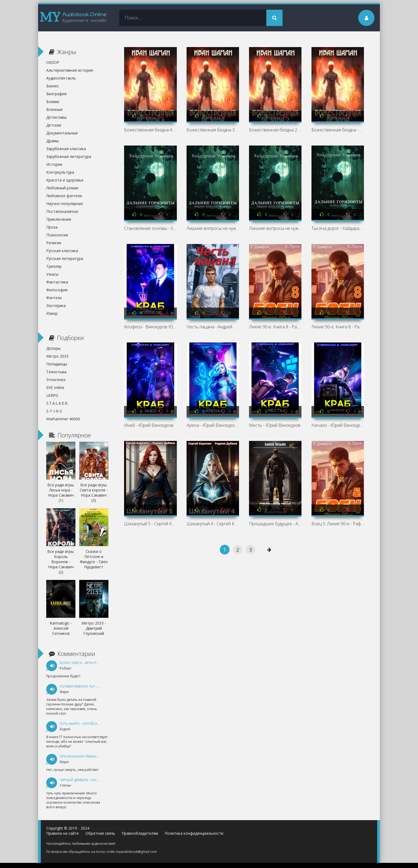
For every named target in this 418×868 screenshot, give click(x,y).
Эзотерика (56, 306)
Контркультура (60, 172)
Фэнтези (54, 298)
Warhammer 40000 (63, 419)
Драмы (52, 141)
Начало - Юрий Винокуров (338, 425)
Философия (57, 290)
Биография (56, 94)
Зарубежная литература (69, 156)
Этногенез (56, 380)
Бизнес (53, 86)
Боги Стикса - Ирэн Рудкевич (85, 663)
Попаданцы (57, 364)
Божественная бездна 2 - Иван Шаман (275, 130)
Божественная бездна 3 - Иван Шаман (213, 130)
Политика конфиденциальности (194, 833)
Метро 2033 (57, 356)
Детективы (56, 117)
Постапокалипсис (62, 211)
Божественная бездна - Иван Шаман (338, 130)
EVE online (55, 387)
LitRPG (52, 395)
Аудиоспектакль (61, 78)
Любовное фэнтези (64, 196)
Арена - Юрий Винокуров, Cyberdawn (213, 425)
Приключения (59, 219)
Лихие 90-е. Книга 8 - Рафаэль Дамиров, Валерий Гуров (275, 327)
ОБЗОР (53, 62)
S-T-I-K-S (54, 411)
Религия (54, 243)
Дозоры (53, 348)
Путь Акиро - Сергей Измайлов (87, 724)
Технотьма (56, 372)
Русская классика (62, 251)
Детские (54, 125)
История (54, 164)
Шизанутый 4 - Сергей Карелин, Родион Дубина (213, 524)
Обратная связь (100, 833)
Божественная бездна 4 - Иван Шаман (150, 130)
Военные (54, 109)
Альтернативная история (70, 70)
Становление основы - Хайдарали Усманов (150, 228)
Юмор (52, 313)
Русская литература (65, 258)
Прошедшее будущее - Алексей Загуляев (275, 524)
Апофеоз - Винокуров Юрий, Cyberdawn (150, 327)
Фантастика (57, 282)
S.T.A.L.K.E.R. (57, 403)
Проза (52, 227)
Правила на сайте (63, 833)
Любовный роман (62, 188)
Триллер (54, 266)
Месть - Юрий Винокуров (275, 425)
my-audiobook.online (73, 18)
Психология (57, 235)
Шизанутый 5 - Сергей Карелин (150, 524)
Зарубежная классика (66, 149)
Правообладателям (140, 833)
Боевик (53, 102)
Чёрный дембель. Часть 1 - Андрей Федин (96, 780)
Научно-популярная (64, 204)
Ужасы (52, 274)
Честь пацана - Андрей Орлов (213, 327)
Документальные (62, 133)
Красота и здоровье (65, 180)
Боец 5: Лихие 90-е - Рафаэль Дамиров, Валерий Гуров (338, 524)
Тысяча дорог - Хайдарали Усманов (338, 228)
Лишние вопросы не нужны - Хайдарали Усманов (213, 228)
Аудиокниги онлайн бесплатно (118, 828)
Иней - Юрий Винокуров (149, 425)
